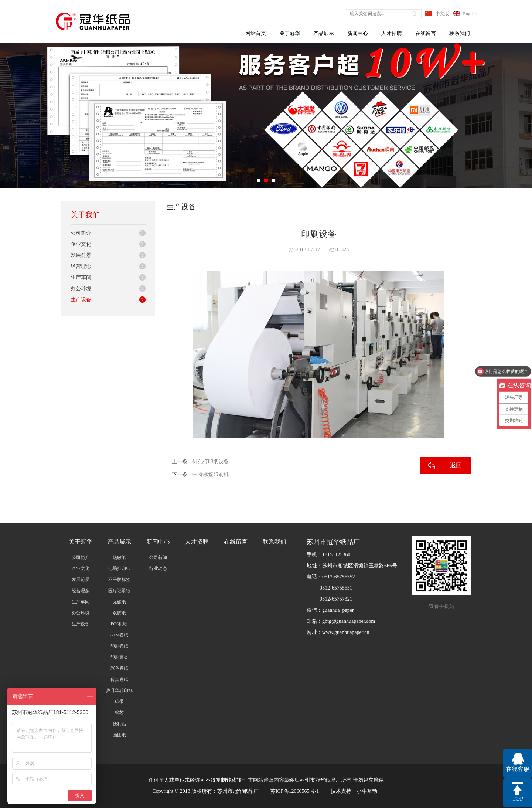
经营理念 (81, 266)
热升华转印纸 (119, 690)
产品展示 (324, 33)
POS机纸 (119, 624)
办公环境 (81, 288)
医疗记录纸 (119, 591)
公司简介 (81, 233)
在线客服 (518, 769)
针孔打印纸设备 (211, 461)
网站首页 (256, 33)
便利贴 (119, 724)
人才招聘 (392, 33)
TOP (518, 799)
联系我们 (460, 33)
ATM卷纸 (119, 635)
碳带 (119, 702)
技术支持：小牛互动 (354, 791)
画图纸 (119, 735)
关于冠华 (290, 33)
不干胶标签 (119, 580)
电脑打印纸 (119, 568)
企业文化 (81, 244)
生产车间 (81, 277)
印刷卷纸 (119, 646)
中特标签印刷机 (211, 474)
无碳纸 (119, 602)
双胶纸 (119, 613)
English (470, 14)
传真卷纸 (119, 679)
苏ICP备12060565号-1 (295, 791)
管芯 (119, 713)
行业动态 (158, 568)
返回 (456, 465)
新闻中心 (358, 33)
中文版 (442, 14)
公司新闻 (158, 557)
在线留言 (426, 33)
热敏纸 (119, 557)
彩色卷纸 (119, 668)
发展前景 (81, 255)
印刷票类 (119, 657)
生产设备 (81, 300)
